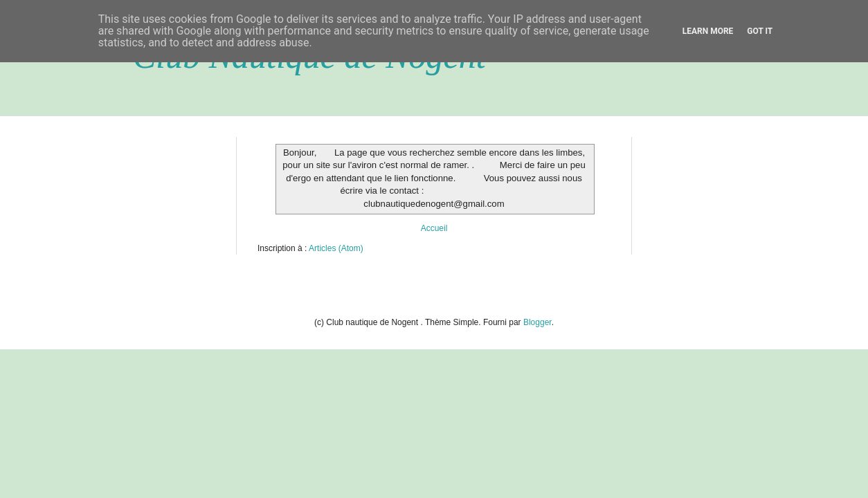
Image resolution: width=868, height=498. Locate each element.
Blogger (537, 322)
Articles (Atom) (336, 248)
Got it (760, 31)
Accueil (434, 228)
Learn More (708, 31)
